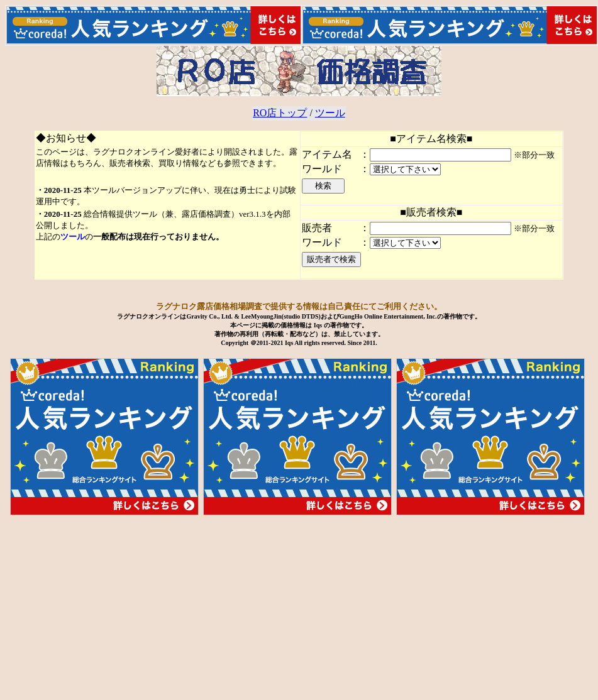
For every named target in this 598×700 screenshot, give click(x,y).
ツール (330, 113)
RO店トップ (280, 113)
